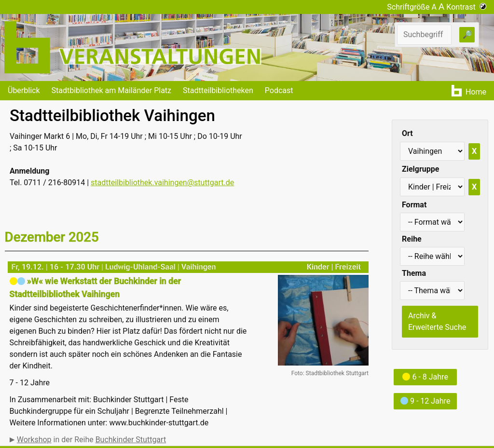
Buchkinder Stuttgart (131, 440)
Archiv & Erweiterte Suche (437, 321)
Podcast (279, 90)
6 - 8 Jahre (425, 377)
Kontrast (466, 7)
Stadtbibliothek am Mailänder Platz (112, 90)
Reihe (412, 239)
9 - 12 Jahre (425, 401)
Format (414, 205)
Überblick (24, 90)
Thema (414, 273)
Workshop (34, 440)
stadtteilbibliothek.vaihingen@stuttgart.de (162, 183)
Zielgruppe (420, 169)
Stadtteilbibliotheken (218, 90)
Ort (407, 133)
